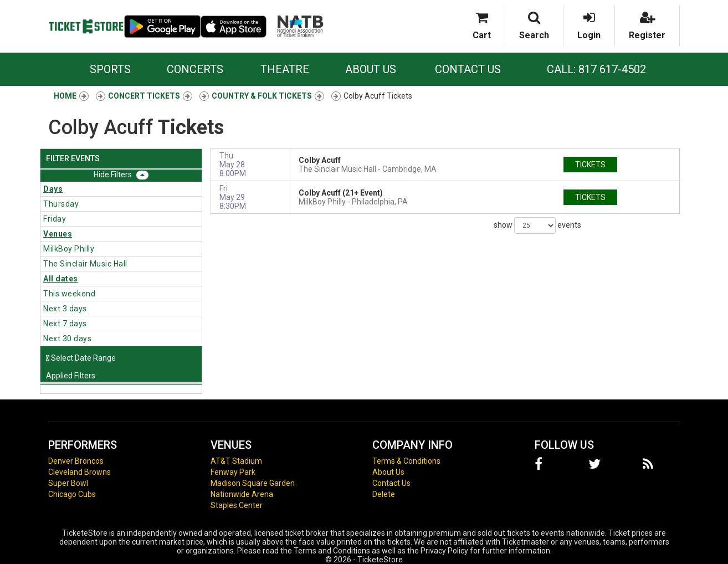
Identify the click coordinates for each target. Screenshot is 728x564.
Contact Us (468, 69)
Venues (58, 234)
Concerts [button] (195, 69)
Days (53, 189)
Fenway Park (233, 472)
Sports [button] (110, 69)
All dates (61, 279)
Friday (55, 219)
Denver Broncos (76, 461)
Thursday (61, 204)
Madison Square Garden (253, 483)
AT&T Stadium (236, 461)
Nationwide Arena (242, 494)
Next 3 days (65, 309)
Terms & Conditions (406, 461)
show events (537, 225)
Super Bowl (68, 483)
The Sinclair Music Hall (85, 264)
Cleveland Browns (80, 472)
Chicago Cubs (72, 494)
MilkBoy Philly (69, 249)
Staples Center (237, 505)
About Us (371, 69)
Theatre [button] (285, 69)
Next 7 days (65, 324)
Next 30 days (67, 339)
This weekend (69, 294)
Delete (384, 494)
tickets (590, 165)
